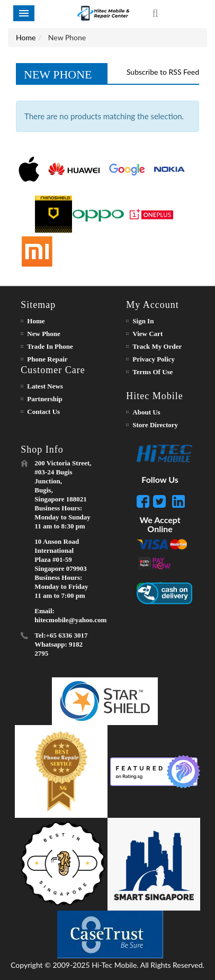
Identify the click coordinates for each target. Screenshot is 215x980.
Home (26, 37)
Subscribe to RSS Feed (163, 72)
